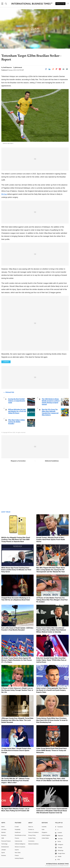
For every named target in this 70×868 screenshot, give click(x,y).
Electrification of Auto (20, 835)
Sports (3, 853)
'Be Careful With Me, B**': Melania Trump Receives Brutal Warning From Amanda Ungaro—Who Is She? (15, 781)
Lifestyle (4, 850)
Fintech (17, 855)
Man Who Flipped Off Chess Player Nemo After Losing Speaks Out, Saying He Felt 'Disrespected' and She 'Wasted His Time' (51, 570)
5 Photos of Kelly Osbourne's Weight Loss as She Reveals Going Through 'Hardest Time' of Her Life (17, 690)
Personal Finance (6, 841)
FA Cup (4, 194)
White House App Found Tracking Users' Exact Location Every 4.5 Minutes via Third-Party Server (16, 570)
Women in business (20, 847)
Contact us (31, 829)
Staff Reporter (8, 67)
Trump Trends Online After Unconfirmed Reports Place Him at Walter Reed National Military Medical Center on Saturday (51, 630)
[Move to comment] (67, 69)
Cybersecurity (18, 841)
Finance (17, 838)
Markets (3, 832)
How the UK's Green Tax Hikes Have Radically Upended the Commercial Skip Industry (50, 412)
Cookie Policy (32, 838)
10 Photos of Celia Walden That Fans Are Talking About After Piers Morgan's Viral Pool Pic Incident (52, 600)
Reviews (4, 855)
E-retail (17, 827)
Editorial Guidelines (52, 461)
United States (45, 838)
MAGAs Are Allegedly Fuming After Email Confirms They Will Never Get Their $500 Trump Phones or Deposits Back (16, 540)
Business (4, 835)
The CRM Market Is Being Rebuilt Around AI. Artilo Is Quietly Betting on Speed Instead (51, 402)
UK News (4, 829)
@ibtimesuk (18, 67)
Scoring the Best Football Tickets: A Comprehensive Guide (17, 401)
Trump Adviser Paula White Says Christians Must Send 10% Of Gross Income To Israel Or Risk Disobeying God (52, 720)
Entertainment (5, 847)
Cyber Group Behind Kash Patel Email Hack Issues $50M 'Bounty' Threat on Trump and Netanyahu (52, 750)
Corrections (31, 841)
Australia (44, 827)
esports (17, 850)
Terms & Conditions (33, 832)
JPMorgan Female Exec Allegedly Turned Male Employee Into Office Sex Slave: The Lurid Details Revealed (17, 720)
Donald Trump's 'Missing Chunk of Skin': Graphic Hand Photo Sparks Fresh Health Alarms (51, 540)
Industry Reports (19, 858)
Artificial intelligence (20, 844)
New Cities (18, 853)
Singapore (44, 832)
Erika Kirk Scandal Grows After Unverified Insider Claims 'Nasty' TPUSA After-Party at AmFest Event (51, 660)
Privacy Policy (32, 835)
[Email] (63, 69)
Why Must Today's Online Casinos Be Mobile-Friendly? (16, 422)
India (43, 829)
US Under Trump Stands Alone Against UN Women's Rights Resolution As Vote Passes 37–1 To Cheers (17, 660)
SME (3, 838)
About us (31, 827)
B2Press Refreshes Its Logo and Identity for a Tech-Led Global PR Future (17, 411)
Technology (4, 844)
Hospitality (18, 829)
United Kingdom (46, 835)
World (3, 827)
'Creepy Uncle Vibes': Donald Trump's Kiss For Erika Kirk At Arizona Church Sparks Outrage (16, 750)
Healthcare (18, 832)
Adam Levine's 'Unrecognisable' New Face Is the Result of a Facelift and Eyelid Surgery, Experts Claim (52, 690)
